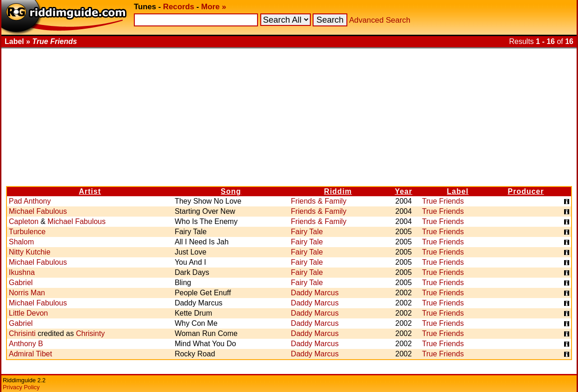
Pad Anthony (30, 201)
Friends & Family (319, 201)
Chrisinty (90, 333)
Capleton (24, 221)
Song (231, 191)
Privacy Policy (21, 387)
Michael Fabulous (38, 211)
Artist (90, 191)
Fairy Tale (307, 232)
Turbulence (27, 232)
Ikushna (22, 272)
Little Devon (28, 313)
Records (179, 7)
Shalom (21, 242)
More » (214, 7)
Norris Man (27, 293)
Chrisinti (22, 333)
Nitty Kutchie (30, 252)
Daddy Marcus (315, 293)
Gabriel (21, 283)
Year (403, 191)
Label (458, 191)
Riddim (338, 191)
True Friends (443, 201)
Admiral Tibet (30, 354)
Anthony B (26, 344)
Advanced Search (380, 20)
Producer (526, 191)
